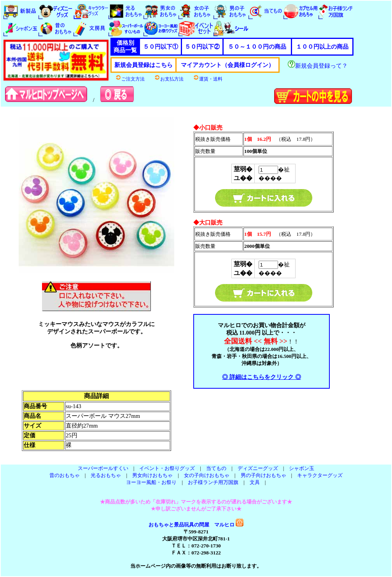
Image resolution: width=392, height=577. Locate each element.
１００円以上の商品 (322, 47)
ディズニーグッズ (258, 468)
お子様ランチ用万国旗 (213, 482)
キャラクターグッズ (320, 475)
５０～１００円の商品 (257, 47)
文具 (255, 482)
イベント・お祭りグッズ (167, 468)
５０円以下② (202, 47)
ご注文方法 (130, 79)
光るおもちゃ (106, 475)
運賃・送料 (208, 79)
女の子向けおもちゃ (207, 475)
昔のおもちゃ (65, 475)
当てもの (216, 468)
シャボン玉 (302, 468)
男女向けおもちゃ (152, 475)
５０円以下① (161, 47)
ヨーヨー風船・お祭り (151, 482)
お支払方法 (169, 79)
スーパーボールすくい (103, 468)
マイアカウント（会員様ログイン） (227, 65)
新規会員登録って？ (318, 66)
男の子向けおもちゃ (263, 475)
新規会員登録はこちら (143, 65)
